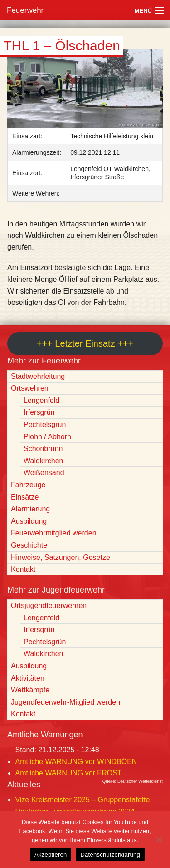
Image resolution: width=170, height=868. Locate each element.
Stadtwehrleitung (38, 376)
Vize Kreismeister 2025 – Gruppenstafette (83, 800)
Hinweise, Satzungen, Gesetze (61, 557)
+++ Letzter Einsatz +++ (85, 343)
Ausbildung (29, 521)
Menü (143, 11)
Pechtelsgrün (45, 424)
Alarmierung (30, 509)
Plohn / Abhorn (47, 437)
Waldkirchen (43, 461)
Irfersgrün (39, 412)
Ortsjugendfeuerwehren (49, 606)
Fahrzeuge (28, 485)
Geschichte (29, 545)
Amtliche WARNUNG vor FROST (69, 773)
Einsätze (25, 497)
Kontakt (23, 569)
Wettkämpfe (30, 690)
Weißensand (44, 473)
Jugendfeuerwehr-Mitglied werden (66, 702)
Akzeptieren (51, 855)
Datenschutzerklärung (110, 855)
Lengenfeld (41, 400)
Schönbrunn (43, 449)
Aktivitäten (28, 678)
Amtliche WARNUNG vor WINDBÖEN (76, 762)
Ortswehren (30, 388)
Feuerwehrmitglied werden (54, 533)
